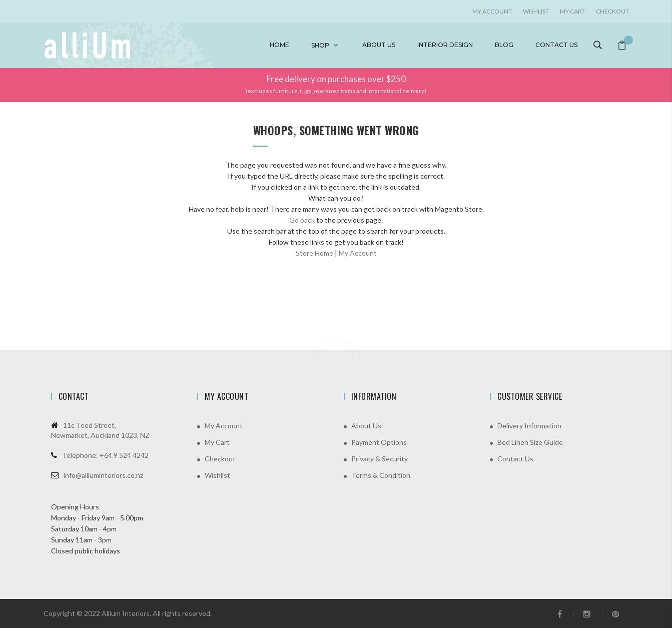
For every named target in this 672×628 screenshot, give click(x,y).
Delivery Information (529, 426)
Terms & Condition (381, 475)
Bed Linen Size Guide (530, 442)
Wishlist (536, 11)
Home (279, 45)
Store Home (314, 253)
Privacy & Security (380, 459)
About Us (366, 426)
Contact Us (515, 459)
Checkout (612, 11)
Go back (302, 220)
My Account (358, 253)
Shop (320, 45)
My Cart (572, 11)
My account (492, 11)
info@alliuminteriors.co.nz (103, 475)
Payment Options (379, 442)
